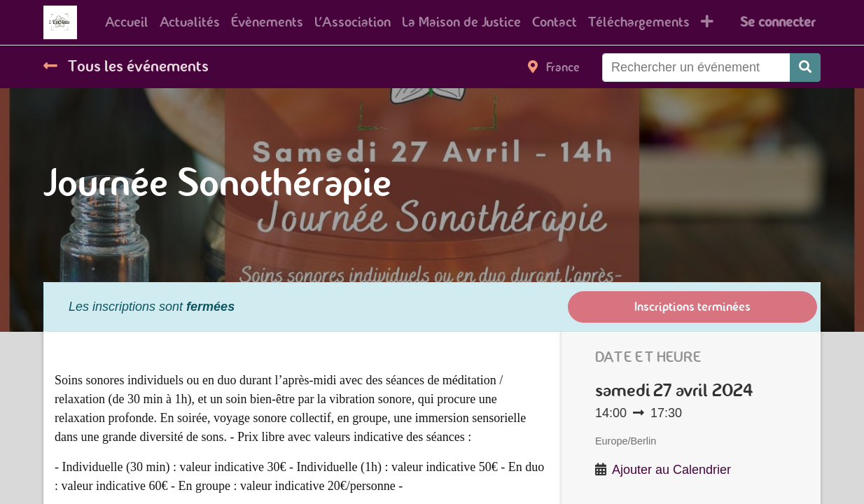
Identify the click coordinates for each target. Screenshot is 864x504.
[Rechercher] (805, 68)
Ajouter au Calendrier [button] (671, 470)
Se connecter (778, 22)
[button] (707, 22)
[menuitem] (127, 22)
